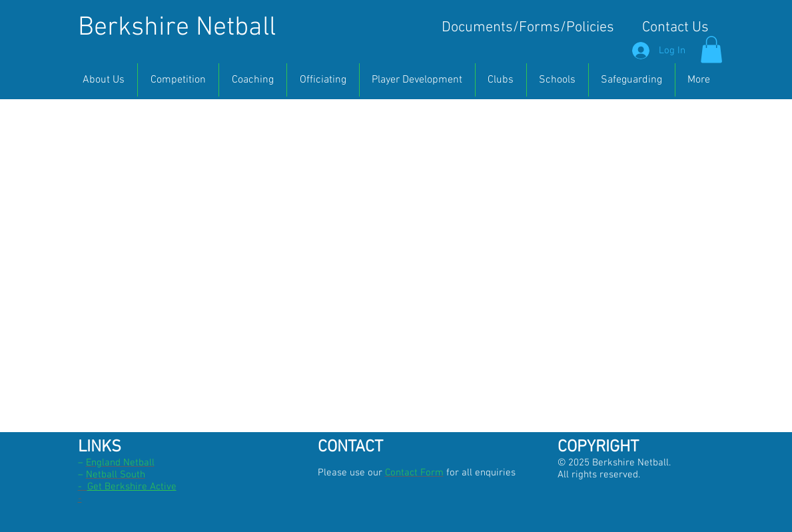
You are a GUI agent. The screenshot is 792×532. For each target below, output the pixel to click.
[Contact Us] (675, 28)
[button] (711, 50)
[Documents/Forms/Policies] (528, 28)
